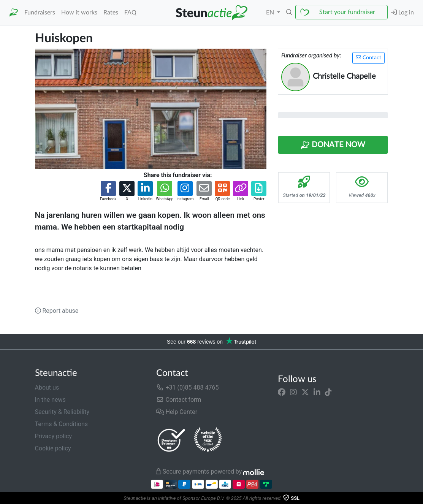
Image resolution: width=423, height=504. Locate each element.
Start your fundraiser (347, 12)
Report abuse (57, 311)
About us (47, 388)
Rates (111, 13)
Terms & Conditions (62, 424)
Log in (402, 12)
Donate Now (333, 145)
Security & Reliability (62, 412)
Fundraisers (40, 13)
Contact (368, 58)
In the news (50, 400)
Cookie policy (53, 448)
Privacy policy (54, 436)
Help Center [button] (177, 412)
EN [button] (271, 13)
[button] (289, 13)
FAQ (130, 13)
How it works (79, 13)
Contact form (179, 400)
